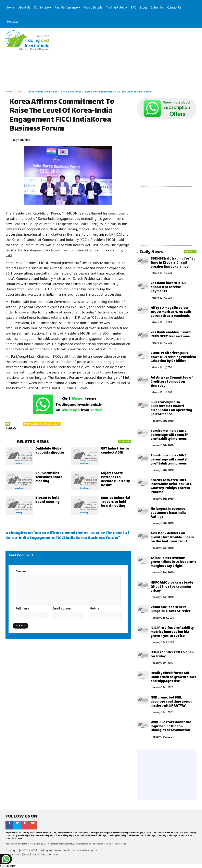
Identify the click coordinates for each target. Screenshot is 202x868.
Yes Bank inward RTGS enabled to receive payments (168, 287)
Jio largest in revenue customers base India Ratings (168, 513)
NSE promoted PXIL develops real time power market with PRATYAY (171, 702)
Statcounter (8, 866)
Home (11, 7)
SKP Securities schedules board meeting (49, 477)
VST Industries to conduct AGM (115, 451)
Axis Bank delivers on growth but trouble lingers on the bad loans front (172, 538)
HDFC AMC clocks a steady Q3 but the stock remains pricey (172, 587)
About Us (24, 7)
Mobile (94, 608)
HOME (9, 92)
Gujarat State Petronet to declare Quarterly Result (115, 479)
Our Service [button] (43, 7)
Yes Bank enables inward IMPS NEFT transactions (171, 335)
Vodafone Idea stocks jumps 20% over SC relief (171, 609)
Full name (22, 608)
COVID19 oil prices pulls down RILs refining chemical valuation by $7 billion (173, 357)
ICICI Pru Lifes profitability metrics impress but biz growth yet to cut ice (172, 632)
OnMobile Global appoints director (50, 451)
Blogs (144, 7)
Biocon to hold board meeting (47, 500)
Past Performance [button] (68, 7)
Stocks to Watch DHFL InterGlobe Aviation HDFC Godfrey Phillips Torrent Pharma (171, 486)
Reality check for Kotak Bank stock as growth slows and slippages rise (173, 677)
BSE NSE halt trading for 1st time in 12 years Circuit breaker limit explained (173, 263)
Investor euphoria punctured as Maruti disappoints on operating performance (171, 409)
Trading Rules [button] (117, 7)
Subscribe (157, 7)
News (20, 92)
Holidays (13, 22)
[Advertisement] (126, 61)
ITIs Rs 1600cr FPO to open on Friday (172, 655)
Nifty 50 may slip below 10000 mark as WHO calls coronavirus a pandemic (171, 312)
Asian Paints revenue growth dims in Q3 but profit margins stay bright (173, 562)
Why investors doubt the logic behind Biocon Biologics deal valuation (171, 727)
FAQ (134, 7)
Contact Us (174, 7)
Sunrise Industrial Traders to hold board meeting (116, 502)
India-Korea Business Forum (42, 424)
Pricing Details (93, 7)
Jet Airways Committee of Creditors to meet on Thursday (172, 382)
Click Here (122, 844)
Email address (62, 608)
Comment (22, 571)
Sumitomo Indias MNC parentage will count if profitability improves (169, 435)
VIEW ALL (124, 441)
